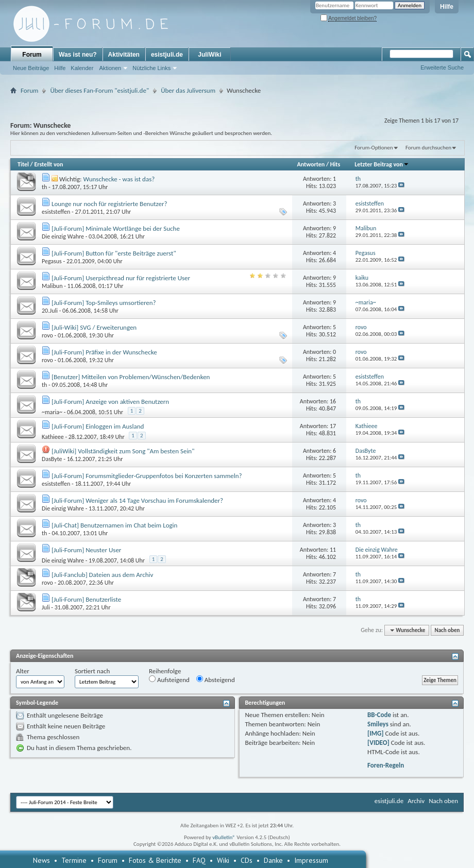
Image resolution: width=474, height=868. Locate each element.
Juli (46, 607)
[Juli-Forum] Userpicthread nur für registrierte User (121, 278)
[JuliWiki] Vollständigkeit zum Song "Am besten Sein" (123, 451)
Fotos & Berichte (155, 860)
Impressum (311, 860)
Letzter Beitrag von (382, 164)
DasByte (52, 459)
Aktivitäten (124, 55)
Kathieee (53, 437)
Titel (23, 164)
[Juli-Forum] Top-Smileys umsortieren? (104, 303)
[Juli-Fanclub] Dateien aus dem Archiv (102, 575)
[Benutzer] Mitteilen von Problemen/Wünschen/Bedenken (131, 377)
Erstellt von (48, 164)
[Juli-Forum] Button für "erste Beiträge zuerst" (114, 253)
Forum (32, 55)
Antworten (311, 164)
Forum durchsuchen (428, 148)
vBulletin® (224, 837)
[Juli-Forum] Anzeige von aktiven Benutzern (110, 402)
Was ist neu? (78, 55)
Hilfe (447, 7)
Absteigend (216, 679)
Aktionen (110, 68)
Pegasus (52, 261)
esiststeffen (56, 212)
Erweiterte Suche (442, 67)
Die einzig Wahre (63, 236)
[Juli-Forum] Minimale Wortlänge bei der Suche (116, 228)
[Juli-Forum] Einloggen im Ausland (98, 426)
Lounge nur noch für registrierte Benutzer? (109, 204)
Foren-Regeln (386, 765)
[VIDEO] (378, 743)
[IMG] (376, 733)
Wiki (223, 860)
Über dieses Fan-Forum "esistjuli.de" (99, 90)
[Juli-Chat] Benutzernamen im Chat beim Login (114, 525)
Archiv (416, 801)
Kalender (82, 68)
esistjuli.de (167, 55)
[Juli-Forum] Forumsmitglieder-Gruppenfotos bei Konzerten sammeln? (147, 476)
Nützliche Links (151, 68)
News (41, 860)
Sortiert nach (92, 671)
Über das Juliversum (188, 90)
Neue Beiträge (31, 68)
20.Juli (50, 311)
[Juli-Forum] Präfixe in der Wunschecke (104, 352)
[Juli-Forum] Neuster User (86, 550)
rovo (47, 335)
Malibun (52, 286)
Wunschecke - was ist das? (119, 179)
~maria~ (52, 412)
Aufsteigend (169, 679)
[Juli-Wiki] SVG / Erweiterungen (94, 327)
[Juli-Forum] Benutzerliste (86, 599)
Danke (273, 860)
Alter (23, 671)
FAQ (199, 860)
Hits (335, 164)
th (44, 187)
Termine (74, 860)
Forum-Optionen (374, 148)
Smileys (378, 724)
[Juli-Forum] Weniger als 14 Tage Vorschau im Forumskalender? (137, 500)
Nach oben (447, 630)
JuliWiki (209, 55)
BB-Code (379, 715)
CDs (247, 860)
